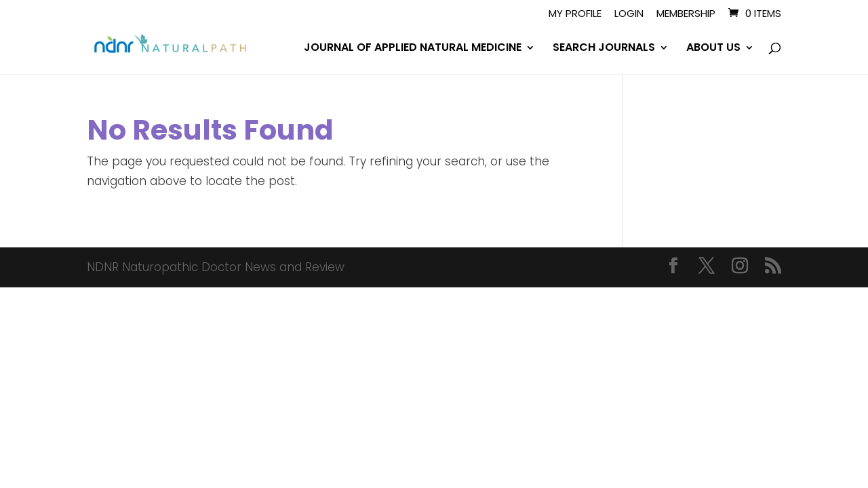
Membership (686, 14)
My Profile (575, 14)
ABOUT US (713, 49)
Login (629, 14)
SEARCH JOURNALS (604, 49)
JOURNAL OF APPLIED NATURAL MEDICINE (413, 49)
